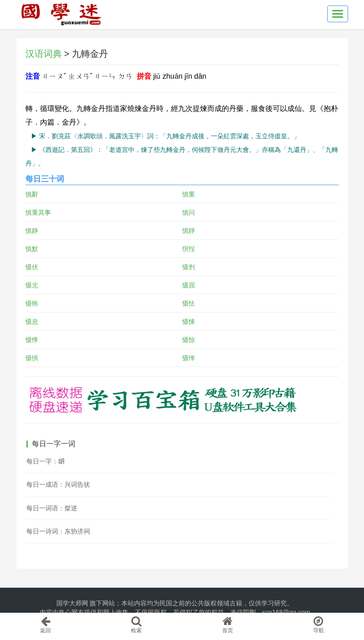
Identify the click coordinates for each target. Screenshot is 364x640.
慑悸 (32, 340)
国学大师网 (72, 603)
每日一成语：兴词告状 (58, 484)
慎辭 (32, 194)
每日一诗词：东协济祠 (58, 531)
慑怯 (189, 303)
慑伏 (32, 267)
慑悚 (189, 322)
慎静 (32, 231)
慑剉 (189, 267)
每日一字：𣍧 (45, 461)
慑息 (32, 322)
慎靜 (189, 231)
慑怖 (32, 303)
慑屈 (189, 285)
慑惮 (189, 358)
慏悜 (189, 249)
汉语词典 (44, 54)
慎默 (32, 249)
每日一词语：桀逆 (52, 508)
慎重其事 (38, 212)
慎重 (189, 194)
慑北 (32, 285)
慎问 (189, 212)
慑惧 (32, 358)
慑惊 (189, 340)
